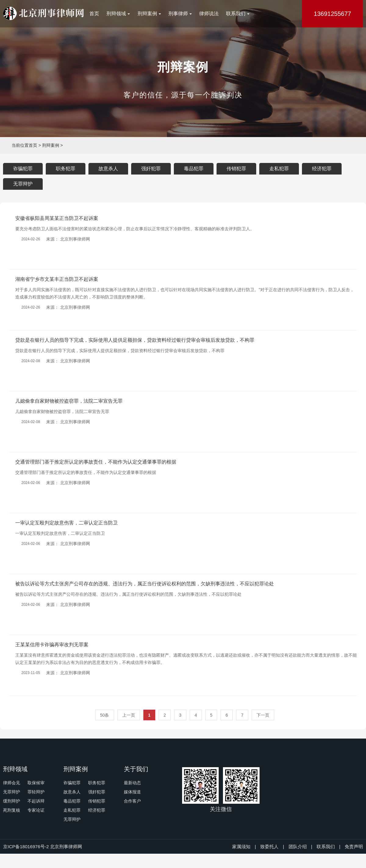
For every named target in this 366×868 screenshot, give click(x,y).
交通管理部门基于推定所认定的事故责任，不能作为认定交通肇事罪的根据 (96, 462)
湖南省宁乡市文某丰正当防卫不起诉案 (57, 279)
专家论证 (36, 810)
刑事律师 (182, 14)
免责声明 (354, 847)
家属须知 (241, 847)
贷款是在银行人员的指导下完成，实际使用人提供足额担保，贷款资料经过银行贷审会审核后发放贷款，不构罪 (135, 340)
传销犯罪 (236, 169)
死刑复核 (12, 810)
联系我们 (241, 14)
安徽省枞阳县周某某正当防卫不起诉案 (57, 218)
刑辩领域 (119, 14)
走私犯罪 (279, 169)
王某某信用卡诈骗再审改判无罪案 (52, 645)
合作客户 (132, 801)
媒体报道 (132, 792)
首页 (95, 14)
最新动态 (132, 783)
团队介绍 (298, 847)
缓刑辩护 (12, 801)
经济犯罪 (322, 169)
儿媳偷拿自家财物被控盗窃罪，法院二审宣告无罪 (69, 401)
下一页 (263, 715)
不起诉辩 (36, 801)
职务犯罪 (66, 169)
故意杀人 (108, 169)
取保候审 (36, 783)
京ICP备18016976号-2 (26, 847)
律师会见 (12, 783)
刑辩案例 (151, 14)
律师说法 (212, 14)
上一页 (129, 715)
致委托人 (269, 847)
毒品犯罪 (194, 169)
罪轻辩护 (36, 792)
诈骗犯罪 (23, 169)
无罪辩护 (23, 184)
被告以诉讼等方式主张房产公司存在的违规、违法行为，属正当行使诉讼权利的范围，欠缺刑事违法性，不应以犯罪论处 (145, 584)
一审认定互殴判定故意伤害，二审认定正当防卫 (66, 523)
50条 (105, 715)
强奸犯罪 (151, 169)
